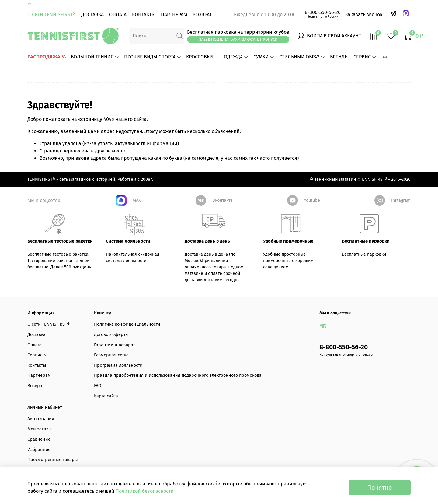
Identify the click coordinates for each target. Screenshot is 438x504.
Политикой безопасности (145, 491)
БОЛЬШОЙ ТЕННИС (95, 57)
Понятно (380, 488)
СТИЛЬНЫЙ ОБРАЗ (302, 57)
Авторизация (41, 419)
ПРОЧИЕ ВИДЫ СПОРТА (153, 57)
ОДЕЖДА (236, 57)
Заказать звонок (364, 14)
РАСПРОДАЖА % (47, 57)
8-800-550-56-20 (323, 12)
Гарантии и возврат (115, 345)
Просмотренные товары (53, 460)
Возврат (202, 14)
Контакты (144, 14)
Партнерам (174, 14)
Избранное (39, 450)
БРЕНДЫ (339, 57)
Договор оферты (111, 335)
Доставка (92, 14)
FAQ (98, 386)
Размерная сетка (111, 355)
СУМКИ (264, 57)
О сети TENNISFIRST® (52, 14)
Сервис (365, 57)
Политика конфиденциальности (127, 324)
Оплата (118, 14)
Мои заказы (40, 429)
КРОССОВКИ (202, 57)
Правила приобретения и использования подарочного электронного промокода (178, 375)
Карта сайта (106, 396)
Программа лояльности (118, 365)
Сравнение (39, 439)
